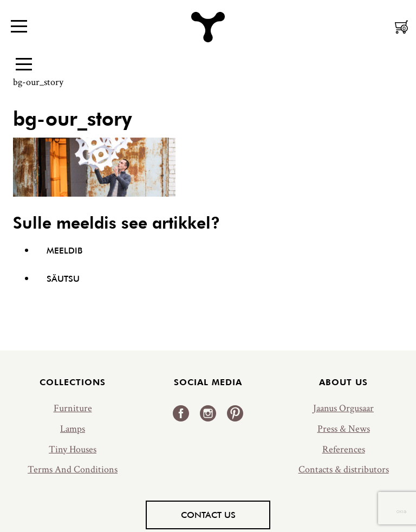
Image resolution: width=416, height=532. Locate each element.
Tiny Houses (73, 449)
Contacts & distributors (344, 469)
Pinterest (235, 413)
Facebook (181, 413)
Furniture (73, 408)
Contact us (208, 515)
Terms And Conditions (73, 469)
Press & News (344, 429)
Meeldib (64, 250)
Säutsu (63, 278)
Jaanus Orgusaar (343, 408)
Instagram (208, 413)
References (344, 449)
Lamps (73, 429)
